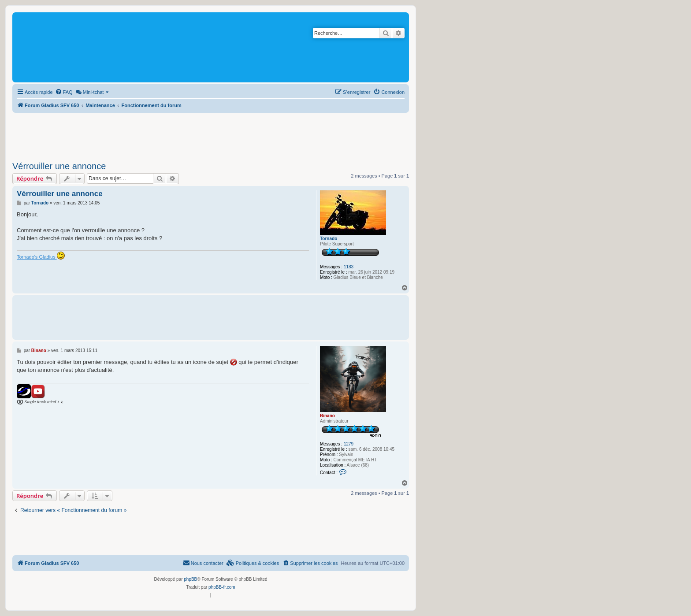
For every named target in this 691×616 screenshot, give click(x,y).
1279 (349, 444)
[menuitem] (64, 92)
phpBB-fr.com (222, 587)
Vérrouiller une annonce (59, 166)
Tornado (329, 239)
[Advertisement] (211, 134)
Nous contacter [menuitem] (203, 563)
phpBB (190, 579)
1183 (349, 267)
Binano (327, 416)
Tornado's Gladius (41, 256)
